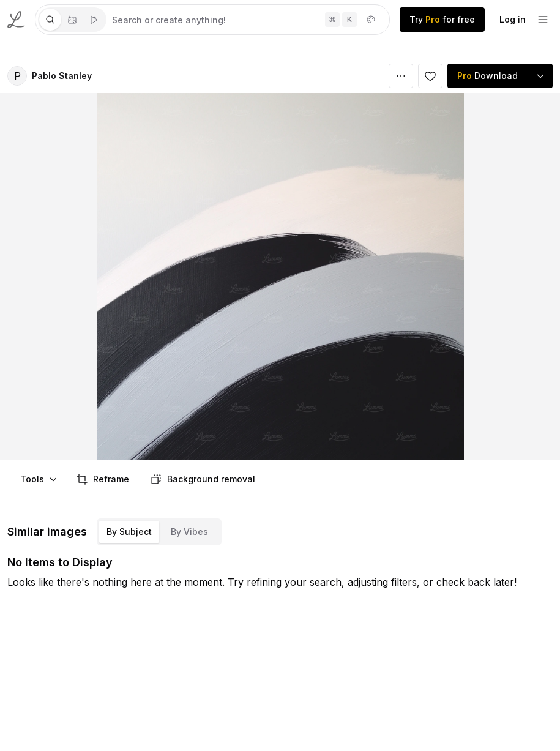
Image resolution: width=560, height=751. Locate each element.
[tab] (50, 20)
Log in (513, 19)
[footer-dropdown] (543, 20)
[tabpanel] (248, 20)
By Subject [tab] (129, 532)
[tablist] (72, 20)
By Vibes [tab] (189, 532)
